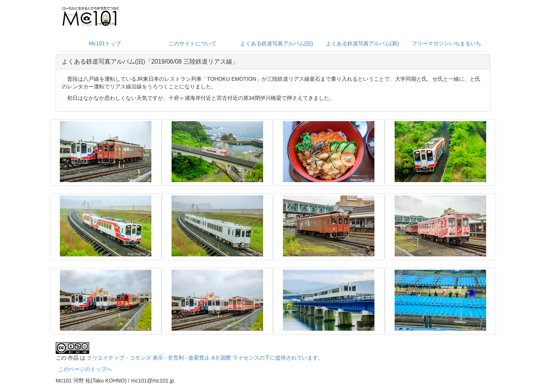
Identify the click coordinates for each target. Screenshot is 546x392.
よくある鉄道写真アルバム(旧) (277, 43)
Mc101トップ (105, 43)
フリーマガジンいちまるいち (446, 43)
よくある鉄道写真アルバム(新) (362, 43)
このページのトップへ (85, 369)
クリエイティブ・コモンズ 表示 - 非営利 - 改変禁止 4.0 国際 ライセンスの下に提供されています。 (205, 358)
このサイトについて (193, 43)
